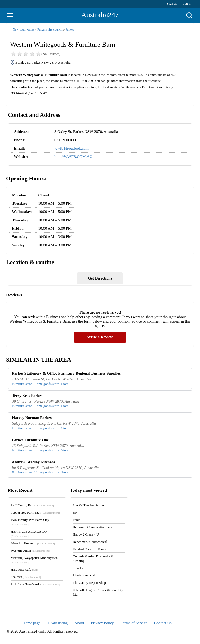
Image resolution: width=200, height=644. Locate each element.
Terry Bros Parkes (27, 396)
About (79, 623)
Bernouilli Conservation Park (92, 527)
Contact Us (163, 623)
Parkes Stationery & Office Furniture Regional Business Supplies (66, 373)
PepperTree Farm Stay (35, 512)
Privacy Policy (102, 623)
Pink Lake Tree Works (35, 584)
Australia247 (100, 15)
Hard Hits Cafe (25, 570)
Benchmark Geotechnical (90, 542)
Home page (32, 623)
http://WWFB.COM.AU (73, 157)
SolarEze (79, 568)
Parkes (70, 29)
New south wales (23, 29)
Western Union (30, 551)
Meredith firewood (33, 543)
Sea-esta (26, 577)
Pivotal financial (84, 575)
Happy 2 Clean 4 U (86, 534)
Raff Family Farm (32, 505)
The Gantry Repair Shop (89, 583)
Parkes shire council (50, 29)
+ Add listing (58, 623)
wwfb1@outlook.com (71, 148)
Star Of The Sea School (89, 505)
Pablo (77, 520)
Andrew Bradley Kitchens (34, 462)
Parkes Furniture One (30, 440)
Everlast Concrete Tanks (89, 549)
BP (75, 512)
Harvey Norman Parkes (32, 418)
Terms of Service (134, 623)
